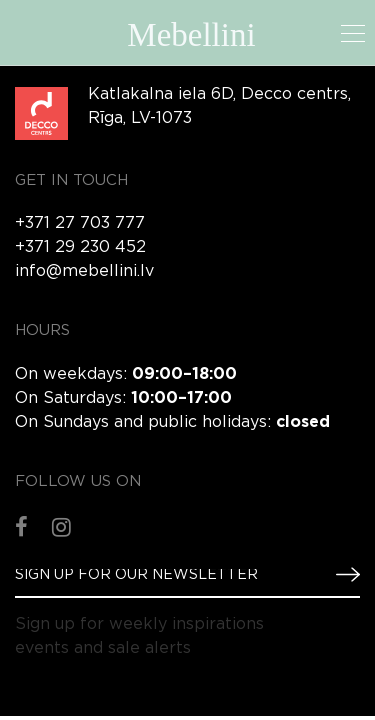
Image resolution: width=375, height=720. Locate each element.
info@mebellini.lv (84, 271)
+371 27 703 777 (80, 223)
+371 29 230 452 (80, 247)
